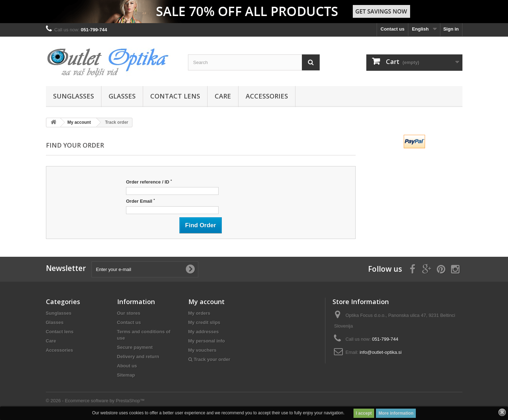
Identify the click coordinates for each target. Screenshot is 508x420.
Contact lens (175, 96)
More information (396, 413)
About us (127, 366)
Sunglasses (74, 96)
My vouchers (202, 350)
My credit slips (204, 322)
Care (223, 96)
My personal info (207, 341)
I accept (364, 413)
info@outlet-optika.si (381, 352)
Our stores (129, 313)
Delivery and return (138, 357)
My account (79, 122)
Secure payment (135, 347)
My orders (199, 313)
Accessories (267, 96)
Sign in (451, 29)
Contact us (392, 29)
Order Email (140, 201)
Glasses (122, 96)
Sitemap (126, 375)
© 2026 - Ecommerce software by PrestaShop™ (95, 401)
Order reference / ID (149, 182)
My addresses (204, 332)
